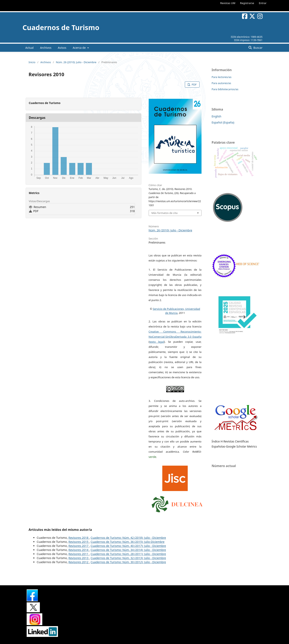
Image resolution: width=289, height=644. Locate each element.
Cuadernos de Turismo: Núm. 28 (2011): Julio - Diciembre (128, 554)
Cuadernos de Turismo (61, 27)
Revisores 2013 (79, 558)
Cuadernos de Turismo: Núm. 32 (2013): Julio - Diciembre (128, 558)
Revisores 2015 (79, 542)
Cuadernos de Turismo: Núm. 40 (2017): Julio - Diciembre (128, 546)
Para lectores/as (222, 77)
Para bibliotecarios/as (225, 89)
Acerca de (80, 48)
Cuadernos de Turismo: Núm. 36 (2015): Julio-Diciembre (128, 542)
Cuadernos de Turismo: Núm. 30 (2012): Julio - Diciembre (128, 562)
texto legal (157, 342)
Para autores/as (221, 83)
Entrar (263, 3)
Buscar (257, 48)
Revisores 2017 (79, 546)
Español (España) (223, 122)
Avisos (62, 48)
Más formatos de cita (165, 213)
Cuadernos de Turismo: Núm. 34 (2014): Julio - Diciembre (128, 550)
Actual (30, 48)
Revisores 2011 (79, 554)
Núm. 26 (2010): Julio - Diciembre (76, 62)
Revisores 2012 (79, 562)
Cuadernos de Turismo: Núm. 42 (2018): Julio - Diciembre (128, 538)
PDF (194, 85)
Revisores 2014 (79, 550)
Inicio (32, 62)
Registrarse (247, 3)
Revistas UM (228, 3)
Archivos (46, 48)
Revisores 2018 (79, 538)
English (217, 116)
